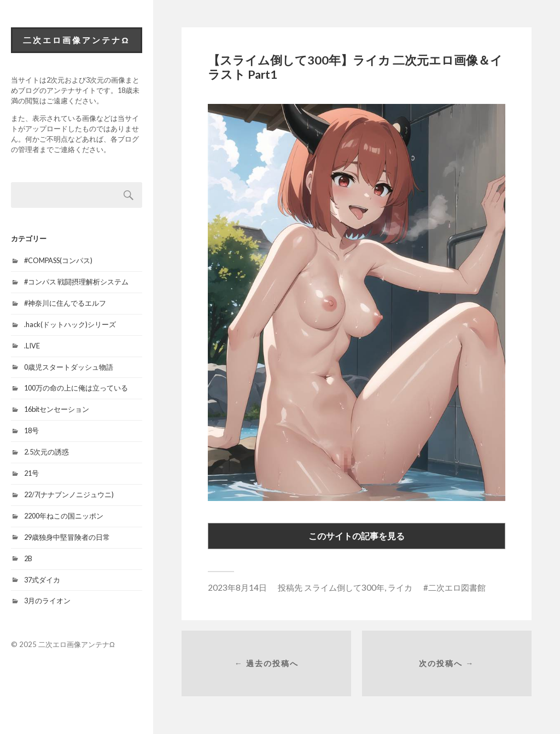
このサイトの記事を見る (357, 536)
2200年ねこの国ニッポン (64, 516)
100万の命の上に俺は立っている (76, 388)
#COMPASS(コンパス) (58, 260)
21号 (31, 473)
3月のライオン (47, 601)
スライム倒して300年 (344, 587)
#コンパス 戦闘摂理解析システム (76, 282)
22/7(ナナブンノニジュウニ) (69, 494)
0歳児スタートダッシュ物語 (69, 367)
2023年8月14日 (237, 587)
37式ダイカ (42, 580)
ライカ (400, 587)
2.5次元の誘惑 (46, 452)
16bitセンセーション (57, 409)
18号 (31, 430)
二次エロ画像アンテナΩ (76, 40)
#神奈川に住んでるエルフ (65, 303)
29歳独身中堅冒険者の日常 (67, 537)
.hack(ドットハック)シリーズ (70, 324)
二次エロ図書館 (457, 587)
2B (28, 558)
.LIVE (32, 346)
